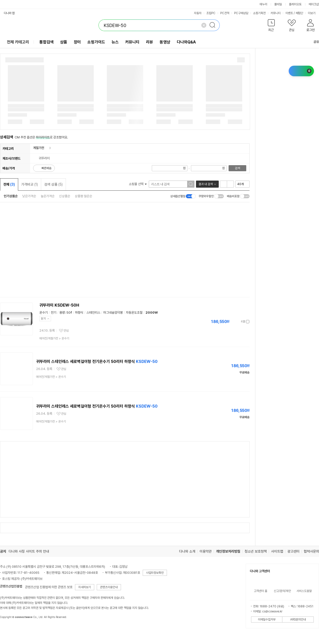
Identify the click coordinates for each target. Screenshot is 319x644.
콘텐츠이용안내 (109, 587)
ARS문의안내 (298, 620)
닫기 (43, 319)
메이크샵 (314, 4)
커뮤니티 (276, 13)
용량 (62, 313)
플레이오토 (295, 4)
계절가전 (39, 148)
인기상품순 (11, 196)
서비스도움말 (304, 591)
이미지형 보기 (230, 184)
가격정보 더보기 (232, 322)
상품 (64, 42)
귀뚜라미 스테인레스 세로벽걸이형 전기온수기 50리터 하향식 (97, 362)
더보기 (313, 13)
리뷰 (150, 42)
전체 (9, 184)
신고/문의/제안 (282, 591)
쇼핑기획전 (259, 13)
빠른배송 (46, 168)
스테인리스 (93, 313)
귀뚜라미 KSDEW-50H (59, 305)
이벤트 (289, 13)
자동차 (198, 13)
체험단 (299, 13)
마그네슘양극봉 (113, 313)
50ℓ (69, 313)
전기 (54, 313)
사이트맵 (277, 551)
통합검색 (46, 42)
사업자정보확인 (155, 573)
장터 (77, 42)
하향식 (79, 313)
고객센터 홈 (261, 591)
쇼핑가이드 (96, 42)
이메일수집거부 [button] (267, 620)
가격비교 (30, 184)
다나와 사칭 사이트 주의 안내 (29, 551)
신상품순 (65, 196)
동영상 (165, 42)
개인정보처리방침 (228, 551)
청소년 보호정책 (256, 551)
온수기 (44, 313)
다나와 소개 (187, 551)
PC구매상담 (241, 13)
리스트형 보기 (224, 184)
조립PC (211, 13)
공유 (313, 42)
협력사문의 (311, 551)
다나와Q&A (186, 42)
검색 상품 (53, 184)
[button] (271, 26)
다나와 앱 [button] (9, 13)
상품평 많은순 (83, 196)
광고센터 (293, 551)
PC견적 (225, 13)
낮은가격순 (29, 196)
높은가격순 (48, 196)
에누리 (263, 4)
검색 (237, 168)
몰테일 (278, 4)
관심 (66, 331)
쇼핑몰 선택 (138, 184)
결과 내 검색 (206, 184)
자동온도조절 (134, 313)
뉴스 (115, 42)
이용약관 (206, 551)
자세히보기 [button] (85, 587)
